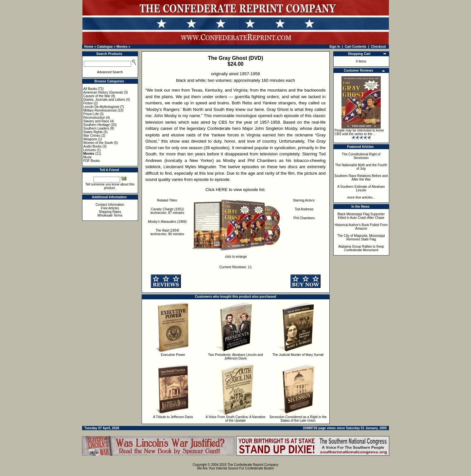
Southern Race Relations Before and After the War (361, 178)
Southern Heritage (97, 125)
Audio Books (93, 146)
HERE (222, 190)
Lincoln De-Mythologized (101, 107)
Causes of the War (97, 96)
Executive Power (173, 355)
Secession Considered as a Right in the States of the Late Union (298, 419)
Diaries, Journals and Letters (104, 100)
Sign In (335, 47)
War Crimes (92, 136)
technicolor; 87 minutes (167, 211)
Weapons (90, 139)
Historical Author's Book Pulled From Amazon (361, 227)
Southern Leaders (96, 128)
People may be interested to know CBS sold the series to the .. (359, 132)
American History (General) (103, 92)
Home (89, 47)
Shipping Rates (110, 212)
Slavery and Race (96, 121)
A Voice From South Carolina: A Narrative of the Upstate (236, 419)
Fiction (88, 103)
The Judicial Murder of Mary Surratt (298, 355)
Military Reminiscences (100, 110)
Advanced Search (110, 72)
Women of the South (98, 143)
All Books (90, 89)
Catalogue (105, 47)
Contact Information (110, 205)
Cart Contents (356, 47)
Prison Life (91, 114)
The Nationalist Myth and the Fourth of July (361, 167)
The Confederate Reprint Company (253, 465)
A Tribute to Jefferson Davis (173, 417)
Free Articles (110, 208)
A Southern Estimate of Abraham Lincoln (361, 188)
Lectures (90, 150)
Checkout (378, 47)
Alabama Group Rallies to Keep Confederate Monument (361, 248)
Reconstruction (94, 118)
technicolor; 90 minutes (167, 232)
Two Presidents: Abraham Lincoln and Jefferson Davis (235, 357)
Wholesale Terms (110, 215)
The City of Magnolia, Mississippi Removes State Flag (361, 238)
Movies (122, 47)
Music (88, 157)
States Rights (93, 132)
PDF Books (92, 161)
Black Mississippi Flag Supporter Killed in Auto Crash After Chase (361, 216)
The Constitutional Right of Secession (361, 156)
